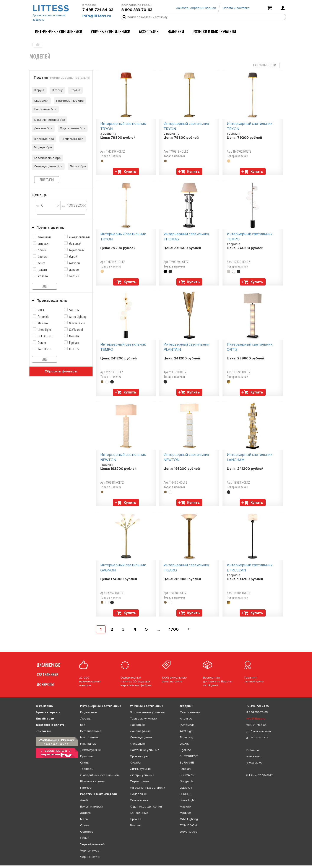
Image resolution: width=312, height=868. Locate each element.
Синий (85, 838)
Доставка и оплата (50, 725)
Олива (85, 825)
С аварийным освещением (100, 775)
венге (41, 263)
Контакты (43, 731)
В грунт (38, 90)
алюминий (44, 237)
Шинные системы (93, 781)
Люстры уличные (142, 775)
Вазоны (136, 825)
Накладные (88, 744)
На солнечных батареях (148, 788)
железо (43, 276)
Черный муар (90, 851)
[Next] (189, 629)
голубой (74, 263)
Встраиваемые (91, 731)
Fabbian (185, 769)
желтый (74, 276)
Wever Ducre (77, 323)
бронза (42, 257)
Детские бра (42, 128)
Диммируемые (91, 750)
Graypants (187, 781)
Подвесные (89, 712)
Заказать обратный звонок (196, 9)
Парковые (137, 725)
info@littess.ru (97, 18)
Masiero (43, 323)
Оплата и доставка (236, 9)
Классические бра (46, 158)
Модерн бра (42, 147)
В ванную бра (43, 139)
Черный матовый (92, 844)
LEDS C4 (186, 788)
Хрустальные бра (71, 128)
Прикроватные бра (69, 101)
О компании (45, 706)
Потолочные (139, 800)
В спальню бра (71, 139)
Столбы (136, 763)
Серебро (87, 832)
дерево (74, 270)
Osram (42, 343)
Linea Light (44, 330)
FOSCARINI (188, 775)
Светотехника (190, 712)
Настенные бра (44, 109)
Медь (84, 819)
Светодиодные (141, 737)
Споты (85, 763)
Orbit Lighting (189, 819)
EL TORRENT (189, 756)
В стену (56, 90)
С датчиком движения (146, 807)
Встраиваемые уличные (147, 712)
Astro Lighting (78, 317)
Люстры (86, 719)
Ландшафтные (140, 731)
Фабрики (176, 32)
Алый (84, 800)
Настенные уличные (145, 750)
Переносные (139, 781)
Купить (130, 172)
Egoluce (74, 343)
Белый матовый (91, 807)
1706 (174, 629)
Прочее (86, 788)
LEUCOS (74, 349)
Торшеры (87, 769)
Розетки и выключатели (214, 32)
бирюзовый (77, 250)
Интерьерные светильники (59, 32)
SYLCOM (74, 310)
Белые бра (77, 166)
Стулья (74, 90)
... (158, 629)
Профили (87, 756)
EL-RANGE (187, 763)
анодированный (79, 237)
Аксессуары (149, 32)
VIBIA (41, 310)
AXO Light (187, 731)
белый (42, 250)
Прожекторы (139, 756)
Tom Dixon (44, 349)
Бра (83, 725)
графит (42, 270)
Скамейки (40, 101)
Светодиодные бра (47, 166)
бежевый (75, 244)
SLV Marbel (76, 330)
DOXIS (184, 744)
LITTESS (50, 10)
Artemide (44, 317)
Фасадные (137, 744)
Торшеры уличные (143, 719)
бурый (73, 257)
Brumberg (186, 737)
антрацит (44, 244)
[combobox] (266, 65)
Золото (85, 813)
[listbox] (156, 866)
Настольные (89, 737)
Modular (74, 336)
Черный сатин (90, 857)
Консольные (139, 813)
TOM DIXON (188, 825)
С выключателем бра (48, 120)
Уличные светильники (110, 32)
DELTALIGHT (45, 336)
